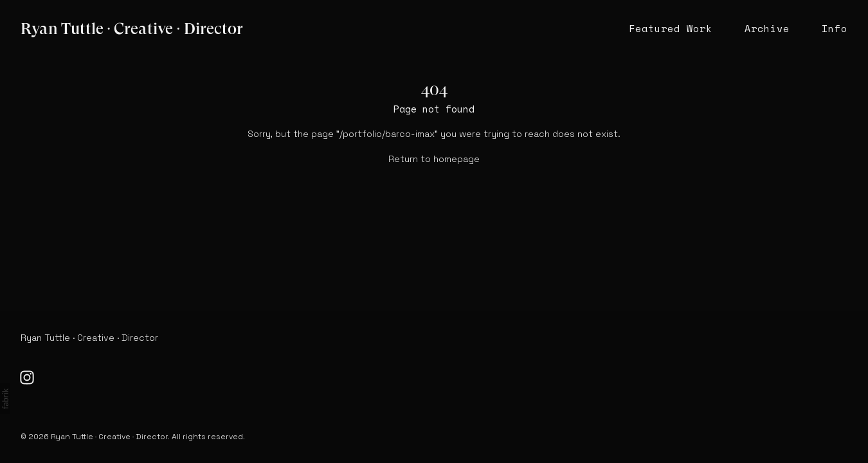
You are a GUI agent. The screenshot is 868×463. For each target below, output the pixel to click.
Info (835, 28)
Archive (767, 28)
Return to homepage (434, 159)
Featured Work (671, 28)
